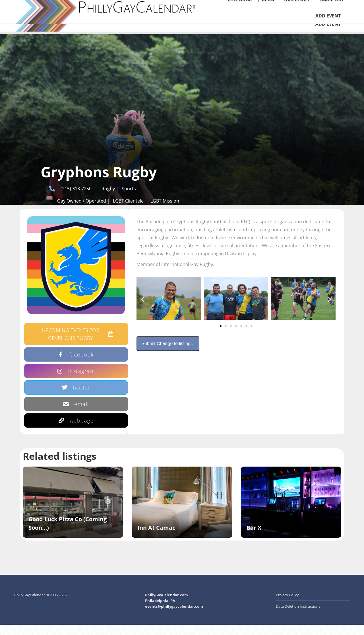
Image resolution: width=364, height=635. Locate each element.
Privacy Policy (287, 605)
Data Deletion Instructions (298, 617)
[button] (143, 310)
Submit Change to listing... (168, 354)
